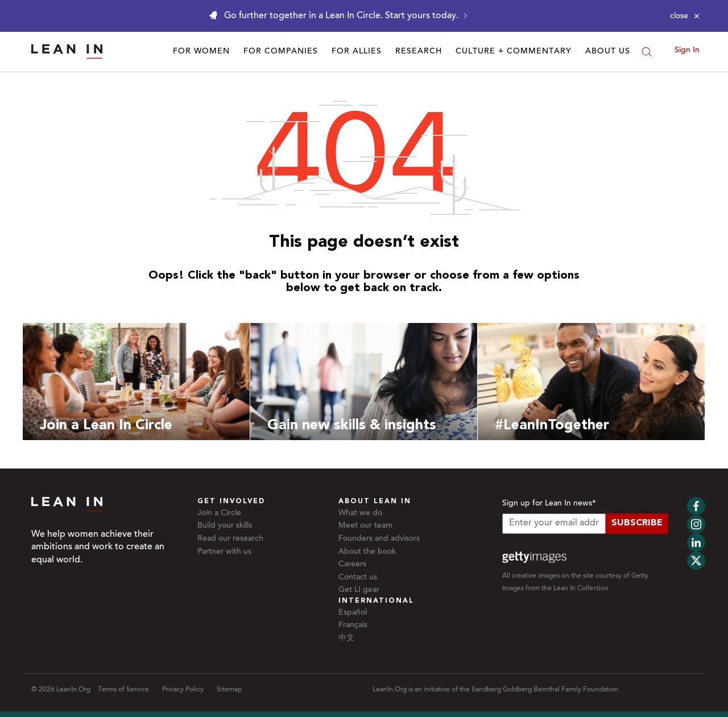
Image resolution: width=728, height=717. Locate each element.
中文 (346, 639)
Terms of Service (123, 690)
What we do (360, 513)
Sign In (687, 51)
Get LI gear (359, 590)
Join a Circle (219, 513)
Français (353, 625)
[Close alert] (685, 16)
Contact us (358, 578)
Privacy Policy (183, 690)
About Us (608, 52)
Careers (352, 565)
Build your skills (225, 526)
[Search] (647, 52)
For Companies (281, 52)
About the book (367, 552)
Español (353, 613)
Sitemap (229, 690)
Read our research (230, 539)
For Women (201, 52)
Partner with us (224, 552)
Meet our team (365, 526)
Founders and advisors (379, 539)
